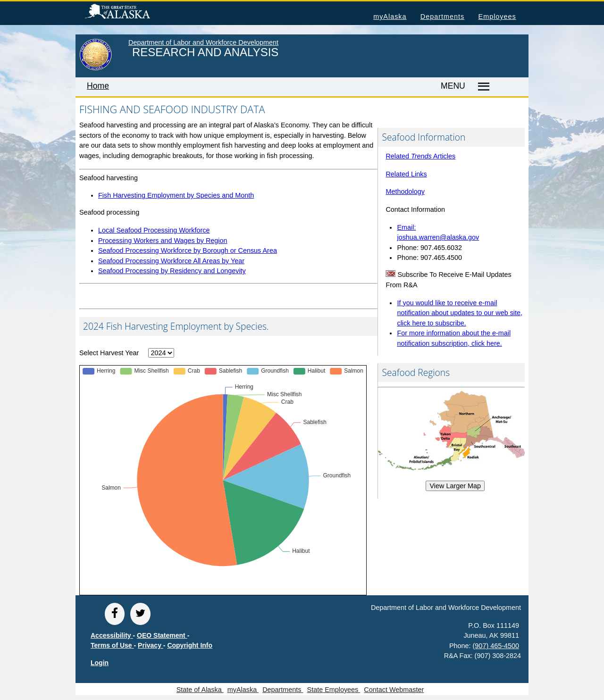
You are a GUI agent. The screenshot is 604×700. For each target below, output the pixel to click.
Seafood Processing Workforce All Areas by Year (171, 261)
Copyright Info (190, 645)
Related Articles (420, 156)
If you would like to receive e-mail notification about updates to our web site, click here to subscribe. (460, 313)
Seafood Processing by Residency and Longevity (172, 271)
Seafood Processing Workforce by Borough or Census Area (188, 250)
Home (98, 86)
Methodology (405, 192)
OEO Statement (162, 635)
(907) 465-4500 (496, 646)
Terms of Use (112, 645)
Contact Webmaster (394, 690)
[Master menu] (482, 87)
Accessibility (112, 635)
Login (100, 663)
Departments (442, 17)
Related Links (406, 174)
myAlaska (390, 17)
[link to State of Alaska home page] (96, 68)
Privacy (151, 645)
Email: (406, 227)
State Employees (334, 690)
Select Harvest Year (109, 353)
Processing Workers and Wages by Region (163, 241)
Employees (497, 17)
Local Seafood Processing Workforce (154, 230)
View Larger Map (455, 486)
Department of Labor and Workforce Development (203, 42)
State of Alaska (133, 13)
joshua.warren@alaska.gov (438, 237)
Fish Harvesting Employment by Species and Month (176, 195)
